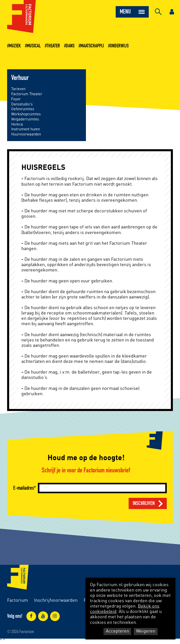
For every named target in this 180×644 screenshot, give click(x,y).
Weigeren (146, 631)
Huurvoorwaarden (26, 134)
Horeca (17, 124)
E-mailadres (24, 488)
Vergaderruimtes (25, 119)
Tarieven (18, 89)
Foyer (16, 99)
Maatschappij (92, 46)
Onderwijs (119, 46)
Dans (70, 46)
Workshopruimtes (26, 114)
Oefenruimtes (23, 109)
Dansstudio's (22, 104)
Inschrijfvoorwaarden (56, 600)
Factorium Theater (27, 94)
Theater (53, 46)
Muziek (15, 46)
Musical (34, 46)
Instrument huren (26, 129)
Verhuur (20, 78)
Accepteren (117, 631)
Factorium (18, 600)
